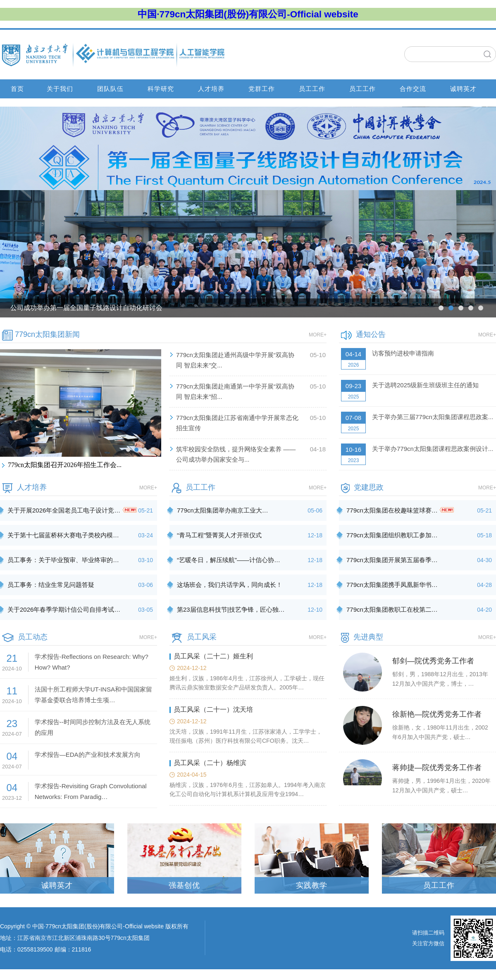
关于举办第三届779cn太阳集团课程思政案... (433, 417)
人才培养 (211, 89)
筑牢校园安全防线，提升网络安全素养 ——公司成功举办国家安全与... (236, 454)
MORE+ (318, 335)
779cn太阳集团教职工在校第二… (392, 609)
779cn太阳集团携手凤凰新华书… (392, 585)
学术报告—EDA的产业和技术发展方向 (88, 755)
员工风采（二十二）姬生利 (213, 656)
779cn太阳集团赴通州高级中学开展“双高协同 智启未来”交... (235, 360)
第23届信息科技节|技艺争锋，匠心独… (231, 609)
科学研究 (161, 89)
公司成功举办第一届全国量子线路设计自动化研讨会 (86, 308)
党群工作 (262, 89)
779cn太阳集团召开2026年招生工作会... (65, 465)
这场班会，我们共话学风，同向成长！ (230, 585)
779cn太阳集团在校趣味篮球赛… (400, 510)
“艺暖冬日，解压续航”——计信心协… (229, 560)
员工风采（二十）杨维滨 (210, 763)
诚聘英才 (463, 89)
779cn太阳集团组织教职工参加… (392, 535)
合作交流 (413, 89)
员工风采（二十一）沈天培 (213, 709)
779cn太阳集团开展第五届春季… (392, 560)
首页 (17, 89)
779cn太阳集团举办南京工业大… (223, 510)
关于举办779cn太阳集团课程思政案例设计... (433, 449)
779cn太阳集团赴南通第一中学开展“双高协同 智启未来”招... (235, 391)
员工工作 (312, 89)
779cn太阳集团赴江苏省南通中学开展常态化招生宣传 (237, 423)
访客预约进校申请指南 (403, 353)
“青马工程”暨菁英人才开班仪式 (219, 535)
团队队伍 (110, 89)
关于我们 (60, 89)
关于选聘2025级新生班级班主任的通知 (425, 385)
